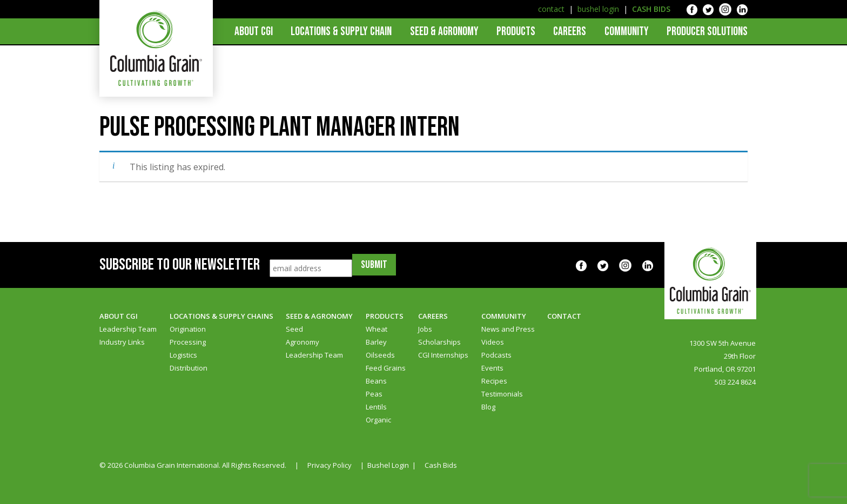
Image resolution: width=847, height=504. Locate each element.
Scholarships (439, 342)
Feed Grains (386, 368)
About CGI (254, 32)
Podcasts (496, 355)
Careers (570, 32)
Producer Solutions (707, 32)
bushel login (598, 9)
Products (516, 32)
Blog (488, 407)
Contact (564, 316)
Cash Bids (441, 465)
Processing (188, 342)
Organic (378, 420)
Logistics (183, 355)
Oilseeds (380, 355)
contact (551, 9)
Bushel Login (388, 465)
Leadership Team (128, 329)
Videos (493, 342)
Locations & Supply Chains (221, 316)
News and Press (508, 329)
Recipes (494, 381)
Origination (188, 329)
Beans (376, 381)
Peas (374, 394)
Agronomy (302, 342)
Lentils (376, 407)
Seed (294, 329)
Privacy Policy (330, 465)
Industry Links (122, 342)
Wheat (377, 329)
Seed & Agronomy (444, 32)
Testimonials (502, 394)
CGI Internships (443, 355)
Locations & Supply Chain (341, 32)
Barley (376, 342)
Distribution (189, 368)
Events (492, 368)
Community (627, 32)
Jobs (425, 329)
